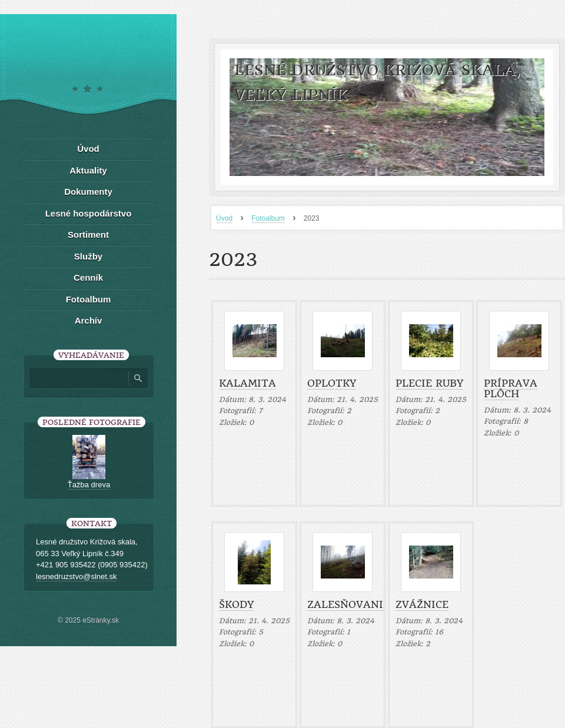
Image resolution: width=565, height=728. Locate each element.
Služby (88, 256)
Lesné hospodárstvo (89, 213)
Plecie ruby (429, 383)
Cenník (88, 277)
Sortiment (88, 235)
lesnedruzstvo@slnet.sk (76, 576)
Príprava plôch (511, 388)
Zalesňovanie (348, 604)
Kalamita (247, 383)
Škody (236, 604)
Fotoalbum (268, 218)
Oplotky (332, 383)
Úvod (224, 218)
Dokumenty (88, 192)
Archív (89, 320)
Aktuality (88, 170)
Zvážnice (422, 604)
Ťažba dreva (89, 485)
